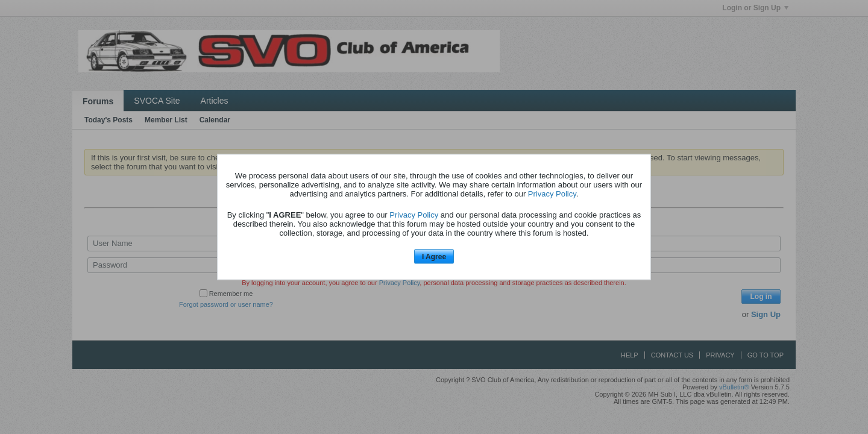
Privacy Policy (552, 193)
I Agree (434, 256)
